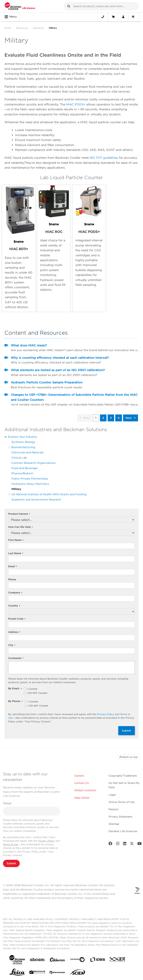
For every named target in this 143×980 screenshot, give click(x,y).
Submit (127, 731)
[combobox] (101, 6)
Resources (22, 28)
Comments (16, 658)
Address (14, 632)
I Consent (32, 689)
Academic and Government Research (36, 499)
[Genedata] (77, 960)
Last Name (16, 553)
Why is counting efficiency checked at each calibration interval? (60, 358)
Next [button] (131, 418)
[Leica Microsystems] (17, 973)
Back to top (128, 757)
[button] (69, 6)
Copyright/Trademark (123, 776)
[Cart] (113, 17)
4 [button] (119, 418)
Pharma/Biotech (22, 473)
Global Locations (85, 790)
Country (14, 606)
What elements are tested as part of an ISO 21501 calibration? (58, 370)
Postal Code (17, 619)
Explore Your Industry (23, 437)
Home (8, 28)
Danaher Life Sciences (123, 831)
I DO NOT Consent (37, 693)
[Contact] (103, 17)
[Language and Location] (133, 17)
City (12, 645)
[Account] (123, 17)
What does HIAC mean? (29, 345)
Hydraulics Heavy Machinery (30, 484)
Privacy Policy (106, 714)
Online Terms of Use (121, 802)
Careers (79, 776)
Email (13, 567)
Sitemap (114, 824)
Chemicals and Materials (27, 452)
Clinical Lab (19, 458)
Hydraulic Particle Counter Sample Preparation (47, 382)
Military (16, 489)
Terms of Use (11, 844)
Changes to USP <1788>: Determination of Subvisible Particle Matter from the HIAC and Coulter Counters (74, 397)
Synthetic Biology (23, 442)
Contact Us (82, 783)
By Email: (15, 689)
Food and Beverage (24, 468)
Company (15, 593)
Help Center (82, 798)
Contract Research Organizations (33, 463)
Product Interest (19, 514)
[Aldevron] (57, 960)
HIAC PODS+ (76, 104)
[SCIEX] (77, 973)
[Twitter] (132, 844)
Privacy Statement (120, 817)
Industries (38, 28)
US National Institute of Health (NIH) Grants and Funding (49, 494)
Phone (12, 579)
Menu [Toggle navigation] (11, 17)
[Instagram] (118, 844)
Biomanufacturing (23, 447)
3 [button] (111, 418)
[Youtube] (140, 844)
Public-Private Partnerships (30, 479)
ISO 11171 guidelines (104, 158)
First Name (16, 540)
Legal (112, 795)
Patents (113, 809)
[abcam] (37, 960)
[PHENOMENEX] (57, 973)
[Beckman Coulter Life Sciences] (20, 6)
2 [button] (103, 418)
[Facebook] (110, 844)
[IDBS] (98, 960)
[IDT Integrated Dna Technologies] (118, 960)
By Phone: (15, 701)
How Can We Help (20, 527)
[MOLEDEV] (37, 973)
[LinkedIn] (125, 844)
